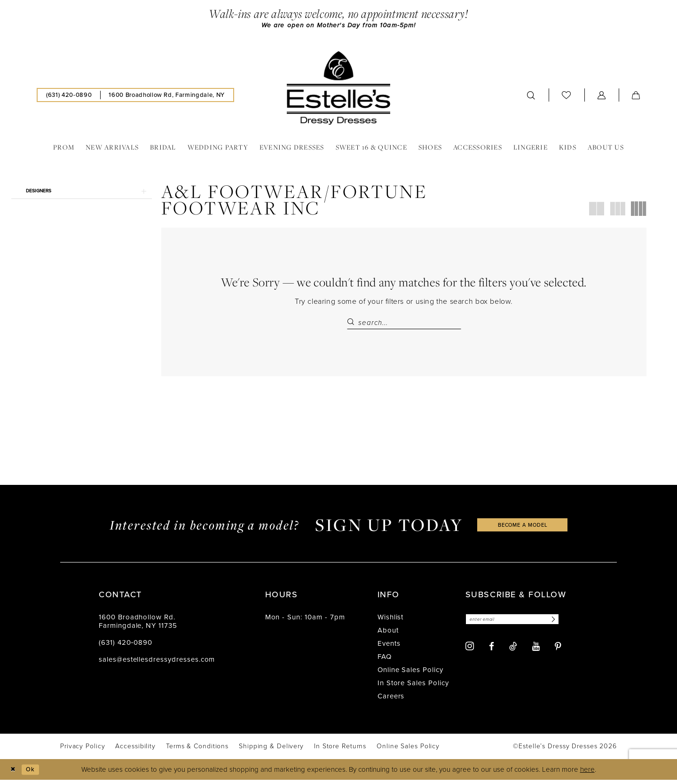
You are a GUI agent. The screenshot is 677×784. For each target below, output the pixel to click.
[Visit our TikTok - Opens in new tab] (513, 652)
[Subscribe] (568, 624)
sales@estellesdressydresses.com (157, 664)
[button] (602, 96)
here (587, 774)
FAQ (385, 661)
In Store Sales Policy (413, 687)
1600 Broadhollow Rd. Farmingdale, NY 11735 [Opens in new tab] (138, 626)
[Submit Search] (353, 324)
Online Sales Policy (410, 674)
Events (389, 648)
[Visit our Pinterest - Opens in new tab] (558, 652)
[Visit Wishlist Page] (567, 96)
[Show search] (531, 96)
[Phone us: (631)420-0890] (69, 96)
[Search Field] (404, 324)
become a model (523, 529)
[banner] (338, 89)
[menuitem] (69, 96)
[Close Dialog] (14, 773)
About (388, 634)
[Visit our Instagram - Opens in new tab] (470, 652)
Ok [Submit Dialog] (34, 773)
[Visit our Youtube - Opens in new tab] (536, 652)
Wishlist (391, 621)
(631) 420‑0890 (126, 647)
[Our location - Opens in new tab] (166, 96)
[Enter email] (521, 624)
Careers (391, 700)
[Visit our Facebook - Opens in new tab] (492, 652)
